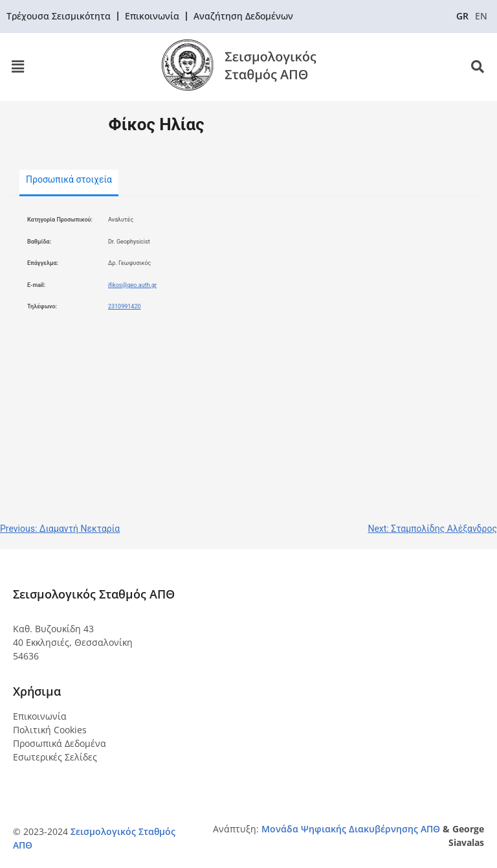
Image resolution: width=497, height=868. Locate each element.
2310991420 (125, 306)
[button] (17, 67)
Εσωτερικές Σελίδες (55, 757)
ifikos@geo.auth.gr (132, 285)
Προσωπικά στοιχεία (69, 179)
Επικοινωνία (40, 716)
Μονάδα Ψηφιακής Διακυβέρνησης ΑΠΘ (351, 829)
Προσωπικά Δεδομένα (60, 743)
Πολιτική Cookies (50, 730)
